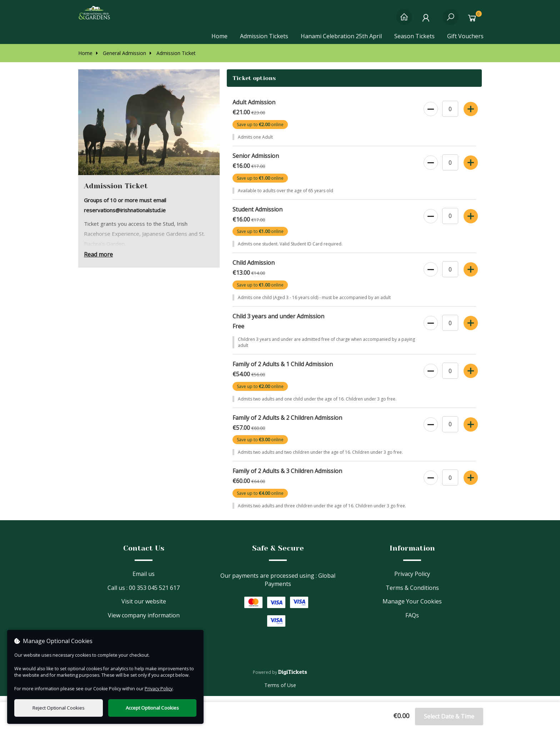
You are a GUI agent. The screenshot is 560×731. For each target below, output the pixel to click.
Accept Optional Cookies (152, 708)
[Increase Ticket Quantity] (470, 114)
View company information (144, 621)
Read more (98, 261)
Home (219, 36)
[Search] (451, 21)
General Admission (121, 59)
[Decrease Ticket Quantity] (430, 114)
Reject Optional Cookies (59, 708)
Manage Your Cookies (412, 608)
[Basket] (474, 21)
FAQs (412, 621)
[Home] (404, 21)
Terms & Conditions (412, 594)
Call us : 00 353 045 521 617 (144, 594)
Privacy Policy (412, 580)
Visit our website (144, 608)
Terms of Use (280, 691)
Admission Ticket (173, 59)
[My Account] (427, 21)
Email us (144, 580)
